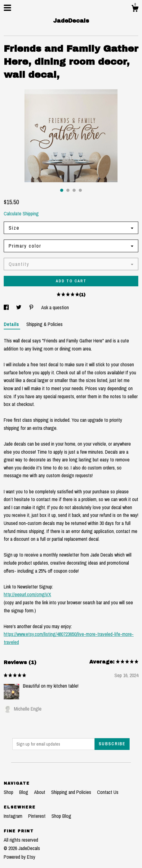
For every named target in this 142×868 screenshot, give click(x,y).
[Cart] (135, 9)
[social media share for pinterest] (32, 307)
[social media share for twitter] (19, 307)
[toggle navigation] (7, 8)
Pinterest (38, 816)
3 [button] (74, 190)
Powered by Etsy (20, 857)
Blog (24, 792)
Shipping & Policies (44, 324)
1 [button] (62, 190)
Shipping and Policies (72, 792)
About (40, 792)
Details (12, 324)
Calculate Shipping (21, 214)
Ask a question (55, 307)
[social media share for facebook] (7, 307)
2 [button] (68, 190)
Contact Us (108, 792)
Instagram (14, 816)
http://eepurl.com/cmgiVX (27, 594)
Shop (9, 792)
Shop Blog (61, 816)
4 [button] (80, 190)
